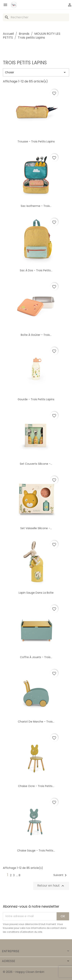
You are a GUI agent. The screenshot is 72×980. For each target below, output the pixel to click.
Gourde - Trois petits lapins (36, 399)
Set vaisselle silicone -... (36, 528)
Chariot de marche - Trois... (36, 722)
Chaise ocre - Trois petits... (36, 786)
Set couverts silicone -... (36, 464)
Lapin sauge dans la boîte (36, 593)
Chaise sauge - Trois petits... (36, 851)
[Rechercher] (36, 17)
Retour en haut (51, 886)
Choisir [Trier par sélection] (36, 72)
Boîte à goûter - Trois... (36, 335)
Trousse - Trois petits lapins (36, 141)
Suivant (61, 875)
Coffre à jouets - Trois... (36, 657)
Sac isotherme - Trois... (36, 206)
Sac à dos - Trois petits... (36, 270)
